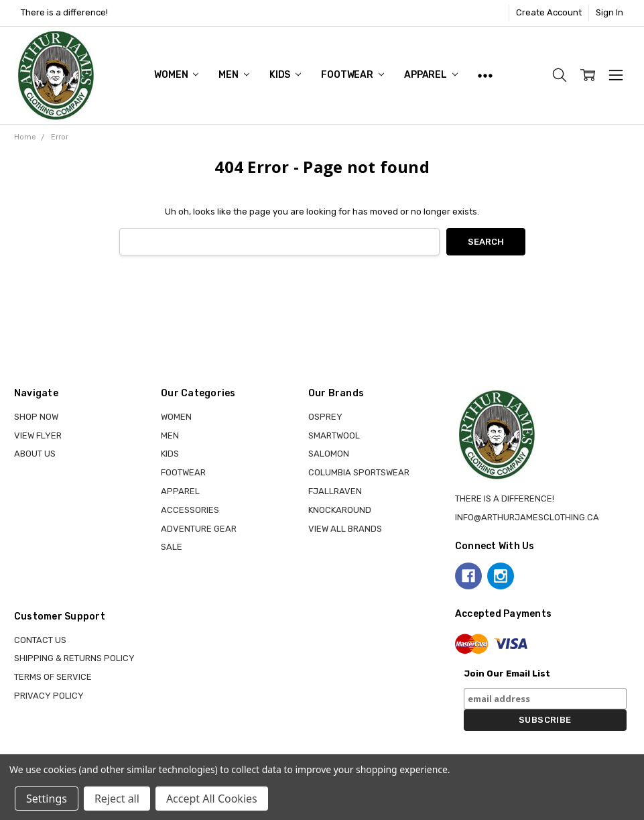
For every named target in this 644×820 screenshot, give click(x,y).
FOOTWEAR (352, 75)
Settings (47, 799)
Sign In (609, 12)
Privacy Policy (49, 696)
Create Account (549, 12)
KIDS (285, 75)
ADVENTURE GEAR (199, 529)
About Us (35, 454)
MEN (234, 75)
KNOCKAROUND (340, 510)
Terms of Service (53, 677)
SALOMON (329, 454)
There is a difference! (64, 12)
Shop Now (36, 417)
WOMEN (176, 75)
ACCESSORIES (190, 510)
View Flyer (38, 435)
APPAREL (431, 75)
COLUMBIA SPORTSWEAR (359, 472)
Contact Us (40, 640)
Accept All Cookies (212, 799)
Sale (172, 547)
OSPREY (325, 417)
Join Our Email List (507, 673)
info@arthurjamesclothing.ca (527, 517)
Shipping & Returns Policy (74, 658)
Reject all (117, 799)
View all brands (345, 529)
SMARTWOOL (334, 435)
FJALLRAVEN (335, 491)
